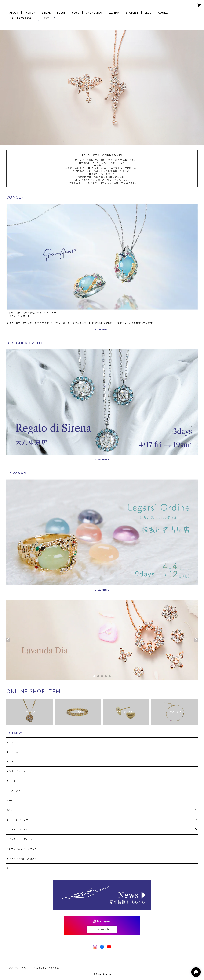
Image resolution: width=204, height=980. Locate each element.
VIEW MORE (102, 329)
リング (10, 742)
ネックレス (12, 752)
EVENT (61, 13)
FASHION (30, 13)
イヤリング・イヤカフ (18, 771)
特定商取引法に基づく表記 (47, 968)
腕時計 (10, 800)
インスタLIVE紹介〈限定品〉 (22, 859)
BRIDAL (46, 13)
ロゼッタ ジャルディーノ (20, 839)
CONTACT (164, 13)
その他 (10, 868)
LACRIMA (114, 13)
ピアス (10, 762)
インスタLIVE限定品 (21, 18)
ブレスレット (13, 791)
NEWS (75, 13)
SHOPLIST (132, 13)
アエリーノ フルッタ (17, 830)
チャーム (11, 781)
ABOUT (14, 13)
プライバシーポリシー (19, 968)
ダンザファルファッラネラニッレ (24, 849)
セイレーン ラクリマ (17, 820)
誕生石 (10, 810)
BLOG (148, 13)
